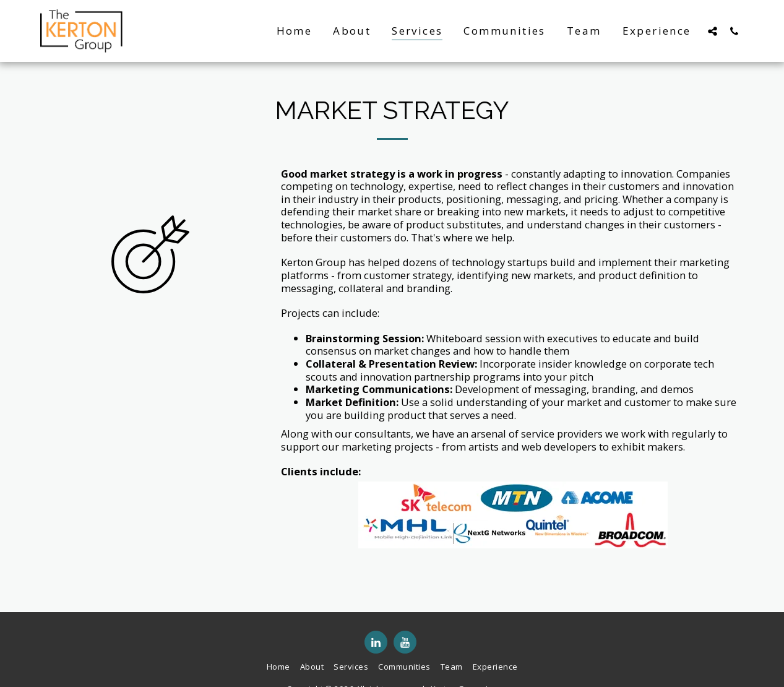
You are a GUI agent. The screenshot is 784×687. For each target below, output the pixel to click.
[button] (713, 31)
